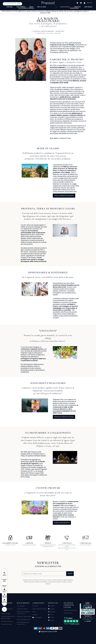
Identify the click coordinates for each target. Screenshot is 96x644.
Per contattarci (38, 618)
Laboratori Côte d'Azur (4, 580)
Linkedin (52, 618)
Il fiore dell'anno (4, 602)
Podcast (52, 620)
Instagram (52, 612)
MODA (31, 7)
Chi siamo (35, 606)
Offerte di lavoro (68, 613)
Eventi (34, 612)
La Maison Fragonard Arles (24, 617)
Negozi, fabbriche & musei (39, 609)
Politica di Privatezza (7, 621)
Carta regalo (65, 7)
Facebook (52, 606)
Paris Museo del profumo (24, 619)
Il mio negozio (4, 575)
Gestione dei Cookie (6, 624)
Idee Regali (88, 7)
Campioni (77, 7)
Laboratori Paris (4, 586)
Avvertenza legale (6, 614)
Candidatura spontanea (70, 610)
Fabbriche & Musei (4, 597)
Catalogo (35, 615)
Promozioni (74, 8)
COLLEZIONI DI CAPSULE (26, 8)
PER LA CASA (42, 7)
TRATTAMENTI (21, 7)
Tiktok (51, 615)
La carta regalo (21, 606)
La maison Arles (4, 591)
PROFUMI (9, 7)
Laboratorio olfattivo (22, 609)
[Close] (95, 12)
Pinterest (52, 609)
